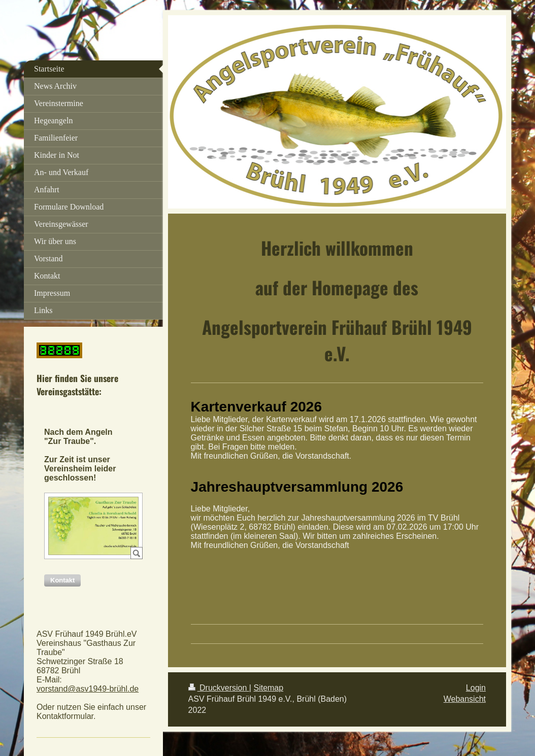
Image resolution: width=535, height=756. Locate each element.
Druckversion (219, 688)
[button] (62, 580)
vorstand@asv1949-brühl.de (88, 689)
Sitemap (268, 688)
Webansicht (465, 699)
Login (476, 688)
